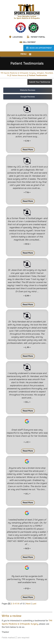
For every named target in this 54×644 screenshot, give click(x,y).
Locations (18, 37)
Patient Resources (19, 75)
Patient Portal (38, 37)
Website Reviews (28, 90)
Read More (28, 150)
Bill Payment (29, 42)
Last (34, 604)
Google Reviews (28, 97)
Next (28, 604)
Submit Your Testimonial (40, 82)
